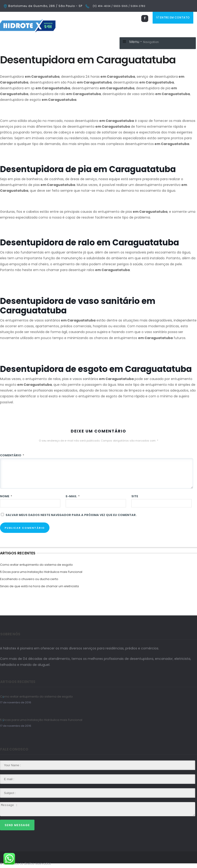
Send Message (17, 825)
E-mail (73, 496)
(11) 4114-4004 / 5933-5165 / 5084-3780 (119, 6)
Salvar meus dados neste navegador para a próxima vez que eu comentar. (71, 515)
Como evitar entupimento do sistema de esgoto (36, 565)
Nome (6, 496)
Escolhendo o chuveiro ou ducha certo (29, 579)
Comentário (12, 455)
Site (135, 496)
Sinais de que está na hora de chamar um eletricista (39, 586)
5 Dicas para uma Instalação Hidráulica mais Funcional (41, 572)
